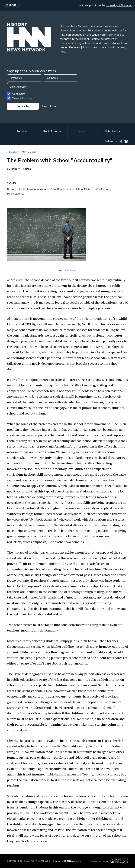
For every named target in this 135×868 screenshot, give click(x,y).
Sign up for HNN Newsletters (67, 861)
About (83, 131)
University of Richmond (119, 5)
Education (13, 152)
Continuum (19, 94)
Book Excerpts (52, 131)
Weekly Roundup (22, 98)
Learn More (49, 106)
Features (22, 131)
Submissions (113, 131)
